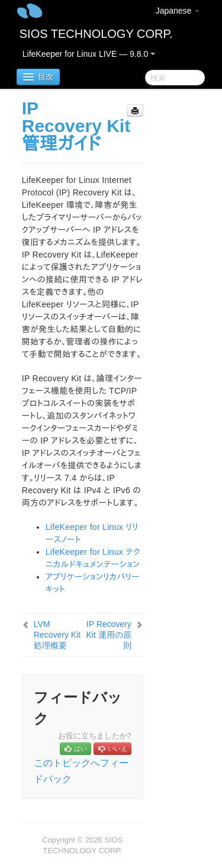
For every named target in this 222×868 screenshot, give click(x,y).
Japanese (178, 11)
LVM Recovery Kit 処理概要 (57, 635)
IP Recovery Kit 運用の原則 (109, 635)
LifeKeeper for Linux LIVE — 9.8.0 (89, 54)
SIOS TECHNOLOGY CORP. (96, 34)
